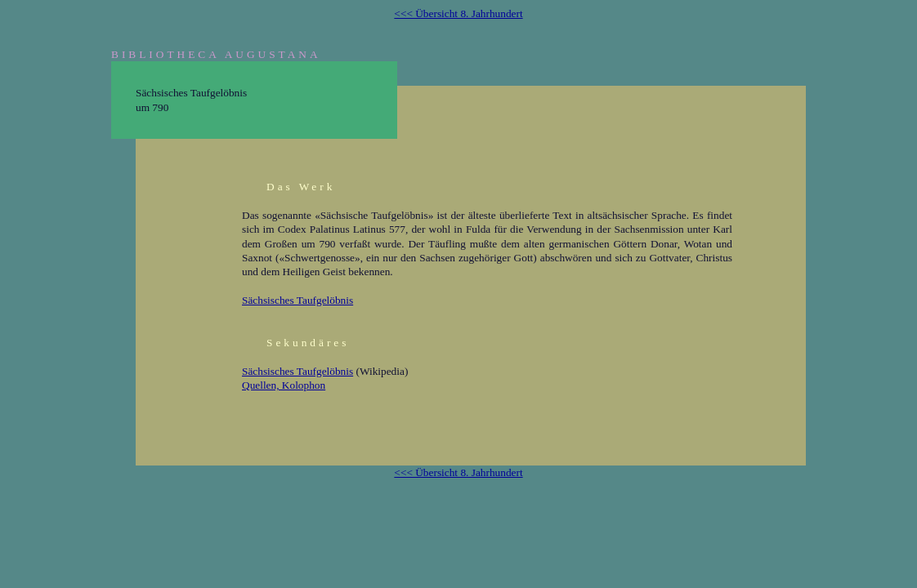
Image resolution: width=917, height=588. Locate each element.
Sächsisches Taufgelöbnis (297, 300)
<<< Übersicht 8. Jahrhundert (458, 13)
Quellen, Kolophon (284, 385)
